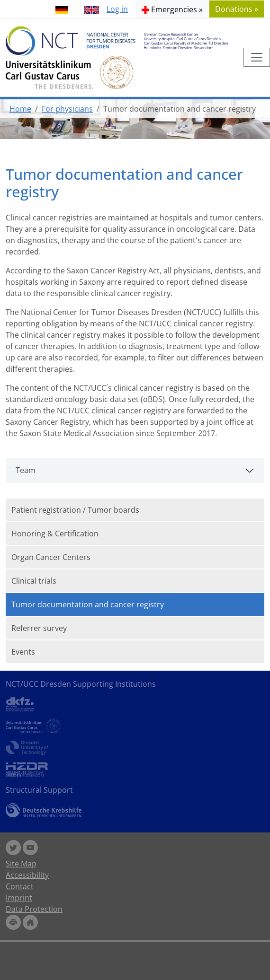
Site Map (21, 864)
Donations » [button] (237, 9)
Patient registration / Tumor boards (75, 510)
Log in (117, 9)
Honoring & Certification (55, 534)
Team (26, 470)
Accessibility (27, 875)
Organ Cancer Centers (51, 557)
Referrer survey (39, 628)
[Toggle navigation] (257, 57)
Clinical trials (34, 581)
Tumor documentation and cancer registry (88, 604)
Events (23, 652)
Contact (20, 886)
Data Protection (34, 909)
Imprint (19, 898)
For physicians (67, 109)
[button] (172, 9)
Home (20, 109)
